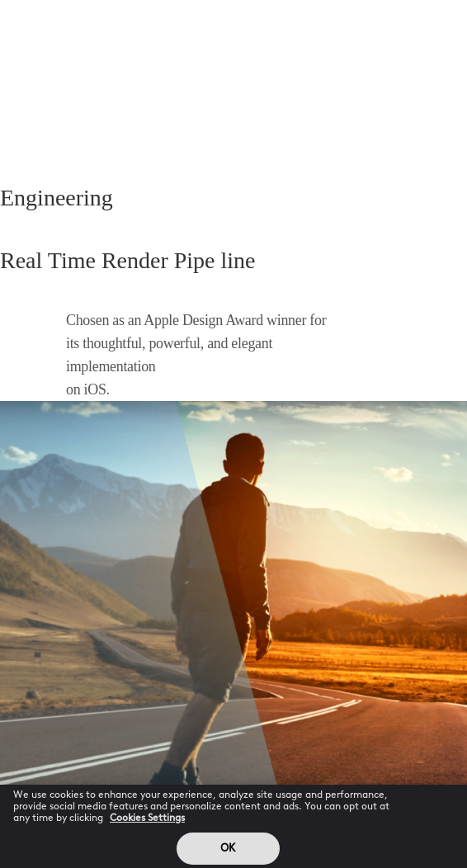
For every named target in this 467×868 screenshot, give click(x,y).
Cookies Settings (147, 823)
